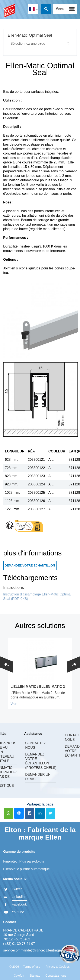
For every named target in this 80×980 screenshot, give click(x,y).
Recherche (46, 9)
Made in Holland (70, 954)
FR (33, 9)
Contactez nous (36, 745)
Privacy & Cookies (58, 967)
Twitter (17, 889)
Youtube (18, 912)
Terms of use (32, 967)
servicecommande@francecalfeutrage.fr (33, 950)
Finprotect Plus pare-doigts (24, 861)
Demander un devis (38, 777)
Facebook (19, 904)
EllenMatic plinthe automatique (26, 869)
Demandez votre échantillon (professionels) (41, 761)
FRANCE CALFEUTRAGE (9, 11)
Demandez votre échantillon (30, 565)
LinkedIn (18, 897)
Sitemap (35, 976)
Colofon (19, 976)
